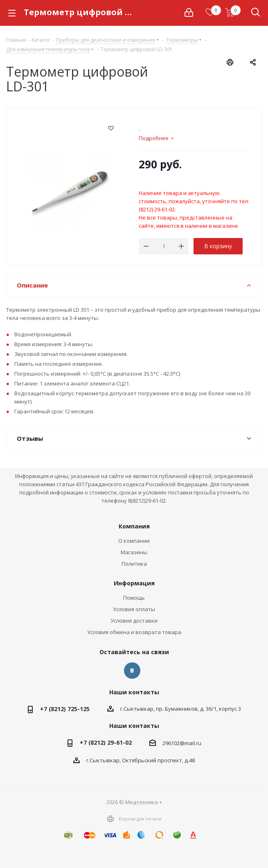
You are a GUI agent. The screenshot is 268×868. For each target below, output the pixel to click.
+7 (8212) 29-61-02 (106, 742)
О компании (134, 541)
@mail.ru (190, 743)
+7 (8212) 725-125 (65, 709)
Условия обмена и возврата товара (134, 632)
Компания (134, 526)
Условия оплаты (134, 609)
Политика (134, 564)
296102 (171, 743)
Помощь (134, 598)
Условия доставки (134, 621)
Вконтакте (132, 671)
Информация (134, 583)
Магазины (134, 552)
